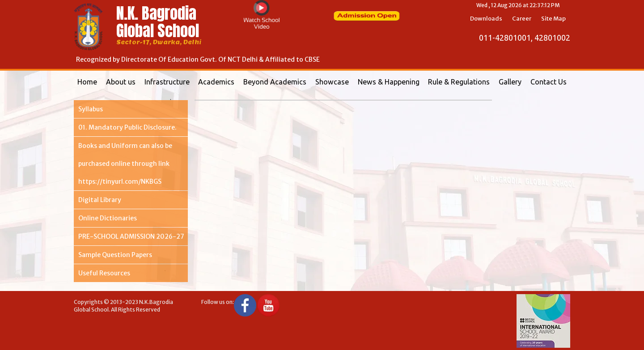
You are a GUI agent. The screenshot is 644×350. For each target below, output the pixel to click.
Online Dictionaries (108, 218)
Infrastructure (167, 82)
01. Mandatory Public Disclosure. (127, 127)
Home (87, 82)
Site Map (553, 19)
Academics (216, 82)
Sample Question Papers (115, 255)
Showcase (332, 82)
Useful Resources (104, 273)
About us (121, 82)
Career (522, 19)
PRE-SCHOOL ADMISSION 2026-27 (131, 236)
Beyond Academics (275, 82)
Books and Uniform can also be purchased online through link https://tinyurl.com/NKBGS (125, 164)
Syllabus (91, 109)
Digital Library (100, 200)
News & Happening (389, 82)
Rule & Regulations (459, 82)
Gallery (510, 82)
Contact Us (549, 82)
